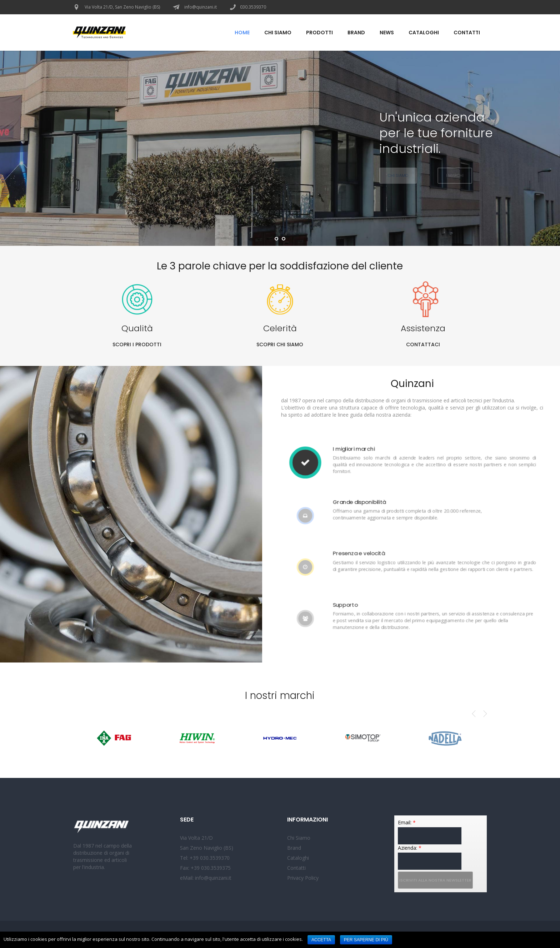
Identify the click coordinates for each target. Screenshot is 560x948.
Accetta (321, 940)
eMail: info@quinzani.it (206, 878)
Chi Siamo (299, 838)
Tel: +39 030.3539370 (205, 858)
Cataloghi (298, 858)
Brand (294, 848)
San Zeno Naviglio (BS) (207, 848)
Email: (407, 822)
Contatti (296, 868)
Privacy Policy (303, 878)
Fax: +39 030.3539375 (205, 868)
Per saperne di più (366, 940)
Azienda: (410, 848)
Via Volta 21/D (196, 838)
